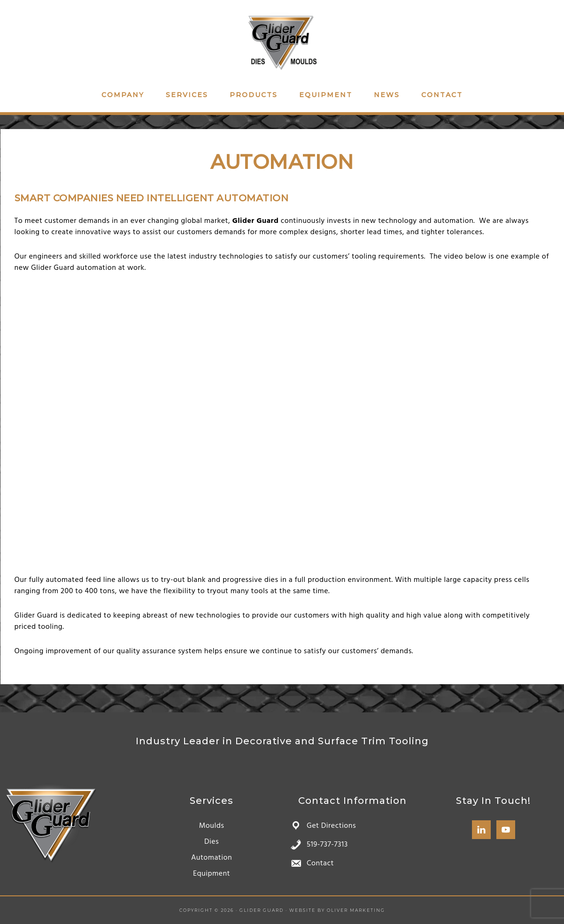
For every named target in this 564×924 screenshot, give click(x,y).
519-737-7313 (327, 845)
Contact (320, 863)
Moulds (212, 826)
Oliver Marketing (356, 910)
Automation (212, 858)
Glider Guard (282, 41)
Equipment (212, 874)
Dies (212, 842)
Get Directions (331, 826)
